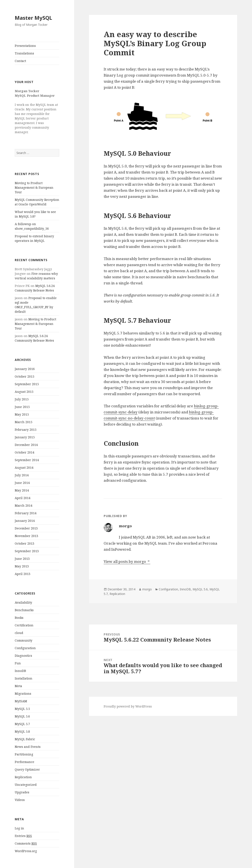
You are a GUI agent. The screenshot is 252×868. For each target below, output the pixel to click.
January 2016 (25, 369)
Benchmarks (24, 610)
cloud (19, 633)
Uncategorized (26, 785)
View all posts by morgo (125, 561)
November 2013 (26, 536)
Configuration (25, 648)
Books (19, 618)
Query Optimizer (27, 769)
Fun (18, 663)
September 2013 (27, 551)
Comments (26, 843)
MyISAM (21, 701)
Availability (23, 602)
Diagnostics (23, 656)
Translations (24, 53)
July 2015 (22, 399)
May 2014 (22, 490)
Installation (24, 678)
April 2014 (23, 498)
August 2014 (24, 468)
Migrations (23, 694)
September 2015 (27, 384)
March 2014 (24, 505)
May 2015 (22, 414)
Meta (18, 686)
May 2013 (22, 566)
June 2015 (22, 407)
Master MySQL (33, 18)
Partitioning (24, 754)
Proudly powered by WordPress (128, 706)
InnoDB (20, 671)
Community (24, 640)
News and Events (28, 747)
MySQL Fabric (25, 739)
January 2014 (25, 521)
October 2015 (25, 376)
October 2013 (25, 543)
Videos (20, 800)
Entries (23, 836)
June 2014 (22, 483)
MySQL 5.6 (22, 716)
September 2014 (27, 460)
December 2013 (26, 528)
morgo (147, 589)
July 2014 (22, 475)
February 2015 (26, 430)
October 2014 (25, 452)
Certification (24, 625)
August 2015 (24, 392)
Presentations (25, 46)
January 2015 (25, 437)
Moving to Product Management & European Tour (34, 188)
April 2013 (23, 574)
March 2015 (24, 422)
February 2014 (26, 513)
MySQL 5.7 (22, 724)
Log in (19, 828)
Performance (25, 762)
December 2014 (26, 445)
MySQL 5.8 (22, 731)
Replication (23, 777)
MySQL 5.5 (22, 709)
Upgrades (22, 792)
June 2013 (22, 559)
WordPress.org (26, 851)
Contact (20, 61)
